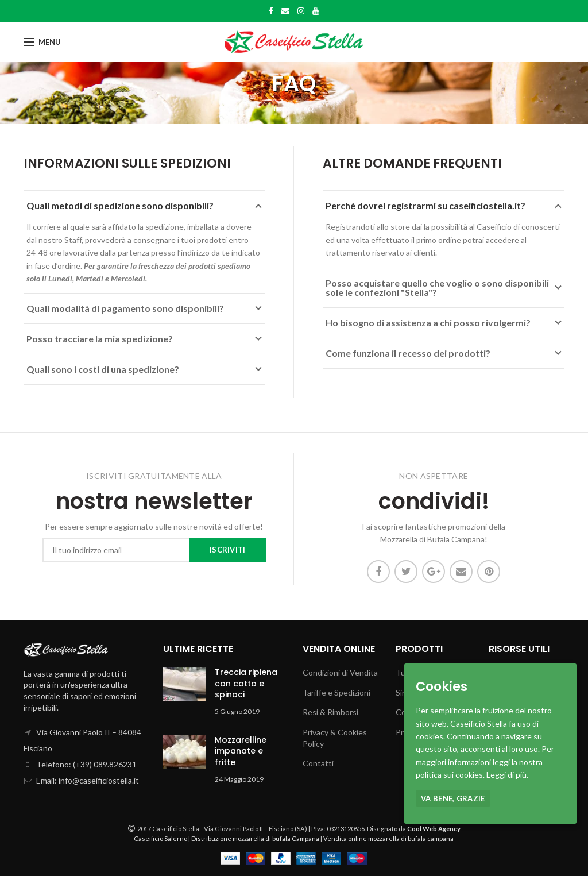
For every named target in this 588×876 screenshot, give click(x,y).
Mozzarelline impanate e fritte (241, 751)
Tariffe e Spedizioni (336, 692)
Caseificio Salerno (160, 838)
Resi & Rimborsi (330, 712)
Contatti (318, 763)
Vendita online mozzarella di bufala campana (388, 838)
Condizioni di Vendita (340, 672)
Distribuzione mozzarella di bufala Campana (255, 838)
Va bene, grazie (453, 798)
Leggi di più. (507, 775)
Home (284, 109)
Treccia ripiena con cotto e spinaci (246, 683)
